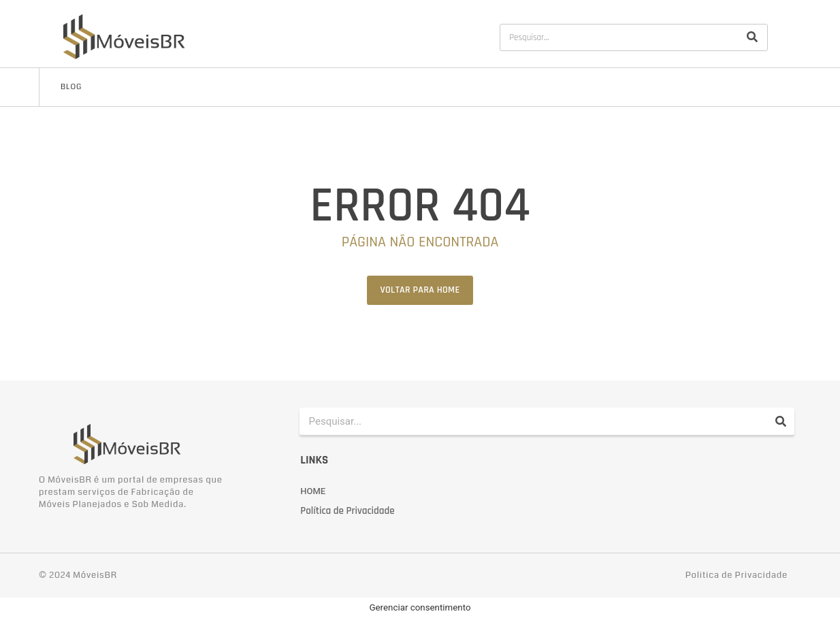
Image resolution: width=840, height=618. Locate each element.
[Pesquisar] (752, 37)
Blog (71, 87)
